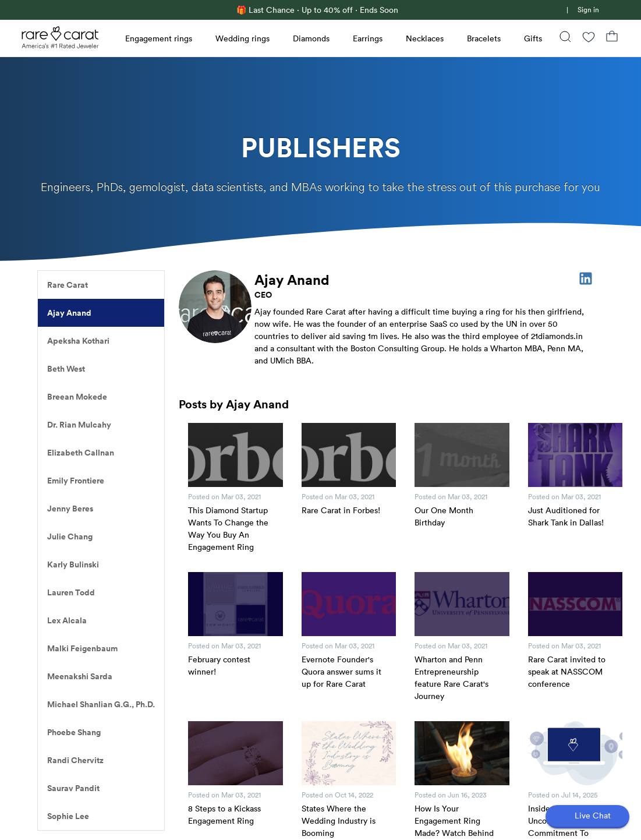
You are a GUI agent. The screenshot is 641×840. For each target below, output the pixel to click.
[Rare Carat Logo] (61, 40)
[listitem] (101, 285)
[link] (560, 10)
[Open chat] (587, 817)
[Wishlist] (589, 38)
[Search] (565, 38)
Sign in (588, 10)
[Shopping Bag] (612, 38)
